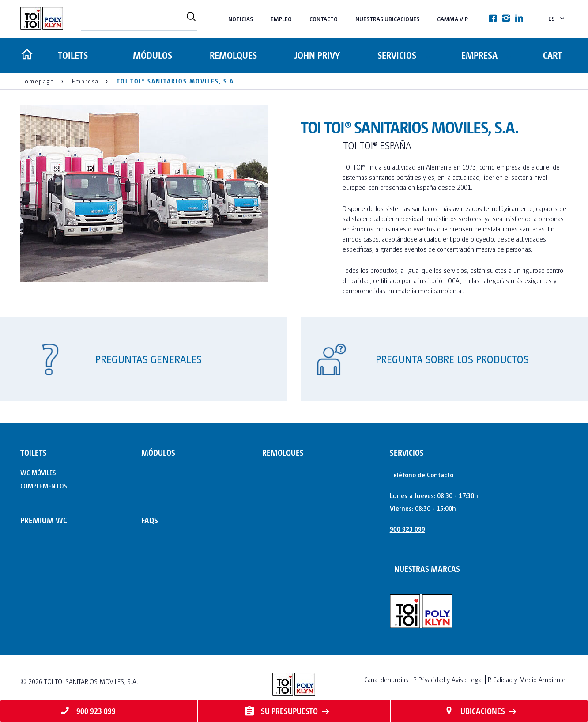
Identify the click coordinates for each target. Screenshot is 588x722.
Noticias (241, 19)
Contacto (324, 19)
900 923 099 (407, 529)
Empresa (479, 55)
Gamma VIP (452, 19)
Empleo (281, 19)
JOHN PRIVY (316, 55)
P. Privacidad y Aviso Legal (448, 679)
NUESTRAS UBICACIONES (387, 19)
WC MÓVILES (38, 472)
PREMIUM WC (44, 520)
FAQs (150, 520)
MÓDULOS (153, 55)
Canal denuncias (386, 679)
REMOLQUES (233, 55)
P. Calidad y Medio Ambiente (527, 679)
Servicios (395, 55)
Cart (552, 55)
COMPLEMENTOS (44, 486)
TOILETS (72, 55)
